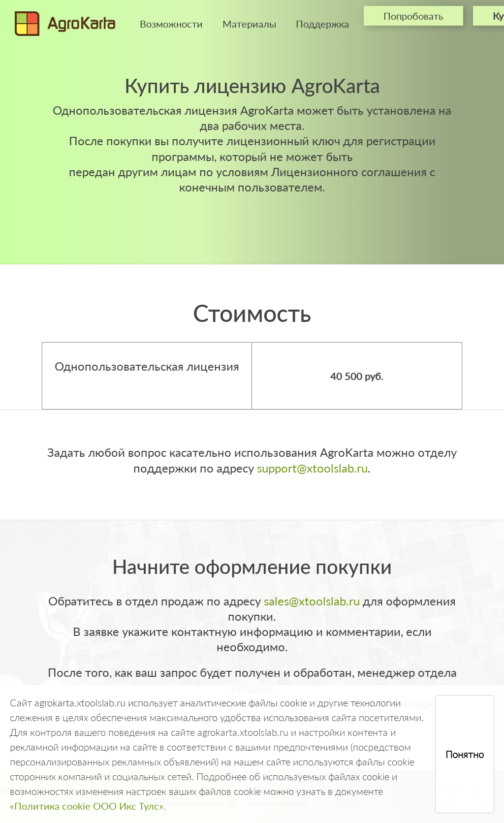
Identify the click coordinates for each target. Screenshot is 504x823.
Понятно (465, 754)
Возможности (171, 24)
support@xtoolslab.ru (312, 468)
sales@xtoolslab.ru (312, 601)
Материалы (249, 24)
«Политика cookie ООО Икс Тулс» (87, 806)
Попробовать (413, 16)
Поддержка (322, 24)
